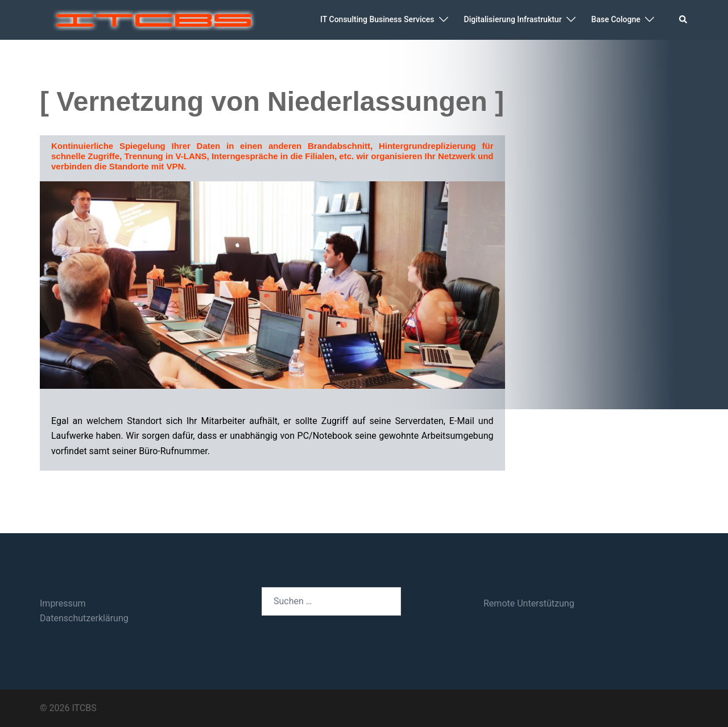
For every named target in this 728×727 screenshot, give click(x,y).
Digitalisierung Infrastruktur (513, 19)
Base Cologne (616, 19)
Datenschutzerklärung (84, 618)
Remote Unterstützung (529, 603)
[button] (684, 20)
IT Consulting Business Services (377, 19)
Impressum (63, 603)
